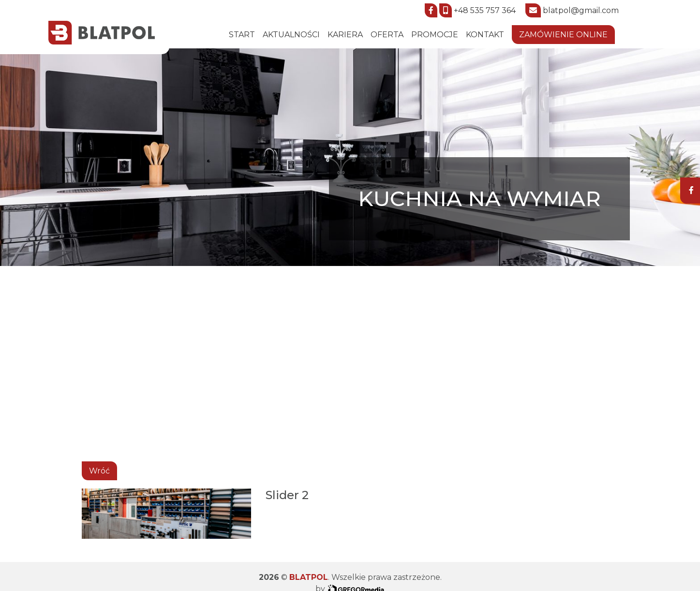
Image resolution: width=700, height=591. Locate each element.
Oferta (387, 35)
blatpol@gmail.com (581, 10)
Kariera (345, 35)
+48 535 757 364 (485, 10)
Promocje (435, 35)
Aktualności (291, 35)
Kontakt (485, 35)
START (242, 35)
